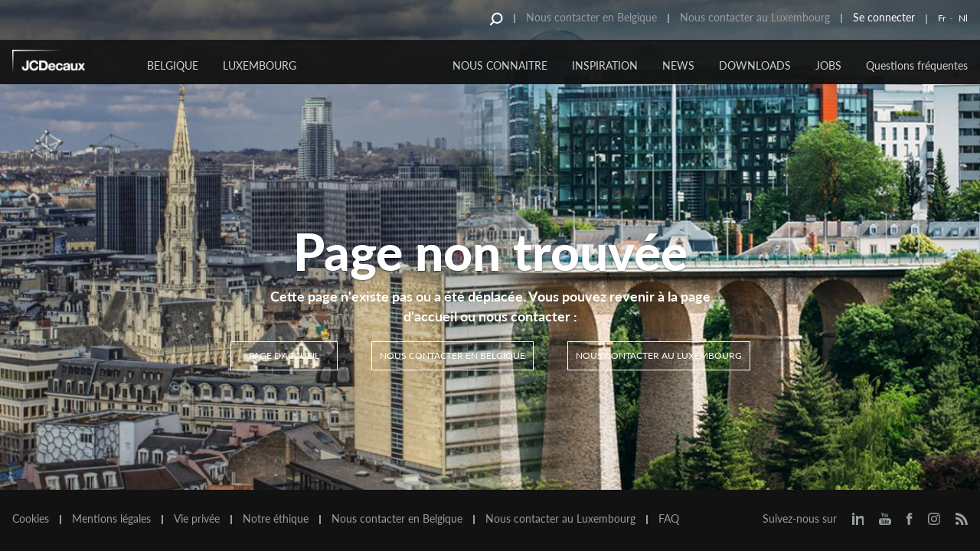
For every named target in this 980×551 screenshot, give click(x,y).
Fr (942, 18)
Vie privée (197, 519)
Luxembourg (260, 65)
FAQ (669, 519)
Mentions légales (111, 519)
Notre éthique (276, 519)
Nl (963, 18)
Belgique (173, 65)
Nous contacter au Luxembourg (755, 17)
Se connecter (884, 17)
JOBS (828, 65)
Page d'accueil (284, 355)
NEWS (678, 65)
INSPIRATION (605, 65)
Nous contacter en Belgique (591, 17)
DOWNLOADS (755, 65)
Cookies (31, 519)
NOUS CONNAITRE (500, 65)
